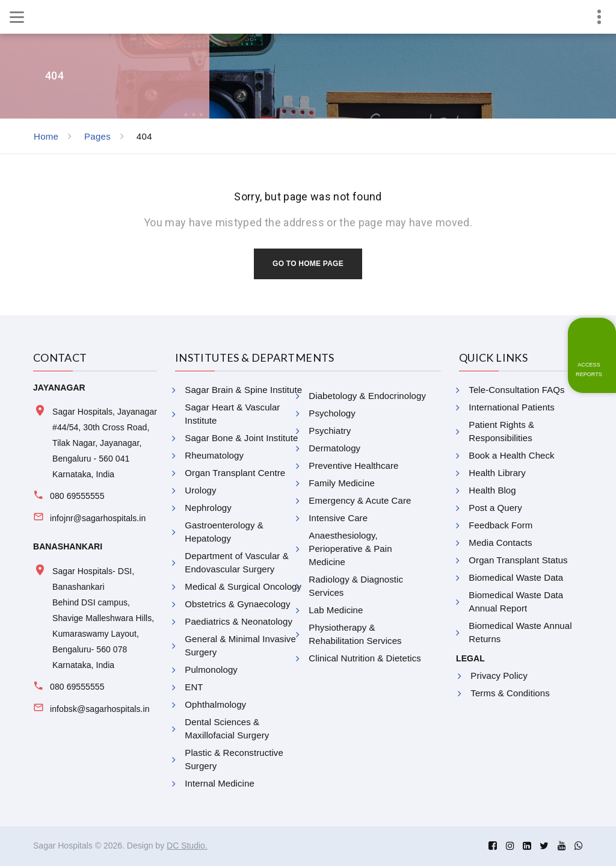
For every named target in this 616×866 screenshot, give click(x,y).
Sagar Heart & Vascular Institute (232, 414)
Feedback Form (500, 525)
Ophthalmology (215, 704)
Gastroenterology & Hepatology (224, 532)
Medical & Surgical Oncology (243, 586)
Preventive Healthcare (353, 465)
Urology (200, 490)
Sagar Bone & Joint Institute (241, 438)
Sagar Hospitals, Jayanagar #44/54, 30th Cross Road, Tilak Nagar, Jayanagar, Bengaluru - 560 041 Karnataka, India (105, 443)
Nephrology (208, 508)
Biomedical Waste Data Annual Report (516, 602)
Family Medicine (342, 483)
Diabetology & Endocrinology (367, 396)
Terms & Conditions (510, 693)
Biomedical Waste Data (516, 577)
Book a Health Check (511, 455)
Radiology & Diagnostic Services (356, 586)
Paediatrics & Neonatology (239, 621)
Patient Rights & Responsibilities (501, 431)
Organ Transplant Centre (235, 473)
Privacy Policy (499, 676)
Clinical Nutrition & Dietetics (365, 658)
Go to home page (308, 264)
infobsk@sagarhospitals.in (100, 709)
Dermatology (334, 448)
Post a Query (495, 508)
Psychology (332, 413)
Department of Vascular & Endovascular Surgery (236, 562)
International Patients (512, 407)
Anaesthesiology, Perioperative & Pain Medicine (350, 549)
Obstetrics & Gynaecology (237, 604)
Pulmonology (211, 670)
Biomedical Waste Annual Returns (520, 632)
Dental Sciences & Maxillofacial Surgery (227, 728)
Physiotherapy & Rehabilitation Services (355, 634)
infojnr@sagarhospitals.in (98, 518)
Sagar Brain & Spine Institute (243, 390)
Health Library (497, 473)
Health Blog (492, 490)
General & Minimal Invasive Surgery (240, 645)
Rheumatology (214, 455)
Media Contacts (500, 543)
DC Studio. (187, 846)
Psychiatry (330, 431)
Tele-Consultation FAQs (516, 390)
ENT (194, 687)
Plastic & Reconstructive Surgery (234, 759)
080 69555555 (77, 496)
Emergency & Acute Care (360, 500)
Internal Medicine (220, 783)
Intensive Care (338, 518)
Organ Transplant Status (518, 560)
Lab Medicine (336, 610)
